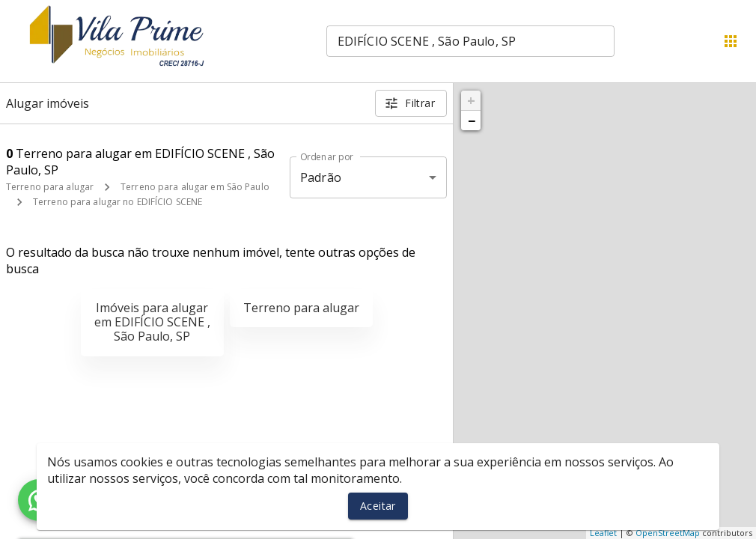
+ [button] (471, 100)
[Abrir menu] (731, 41)
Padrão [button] (321, 177)
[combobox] (470, 41)
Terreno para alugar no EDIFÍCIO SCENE (118, 202)
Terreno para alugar (50, 187)
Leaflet (603, 533)
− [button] (472, 121)
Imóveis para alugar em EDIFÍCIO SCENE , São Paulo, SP (152, 322)
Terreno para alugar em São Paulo (195, 187)
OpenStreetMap (668, 533)
